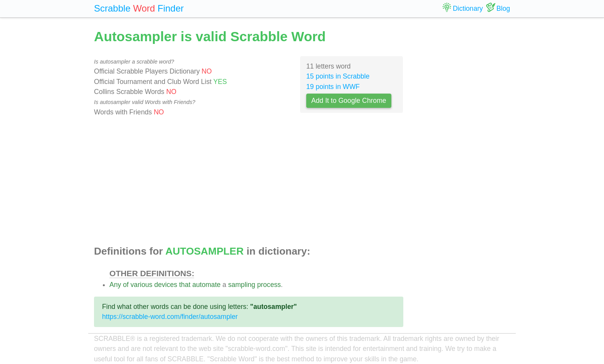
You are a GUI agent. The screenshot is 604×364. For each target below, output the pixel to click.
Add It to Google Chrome (349, 101)
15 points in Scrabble (338, 76)
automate (206, 285)
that (185, 285)
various (142, 285)
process (269, 285)
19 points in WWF (333, 87)
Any (115, 285)
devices (166, 285)
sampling (242, 285)
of (126, 285)
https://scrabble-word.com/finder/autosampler (170, 317)
